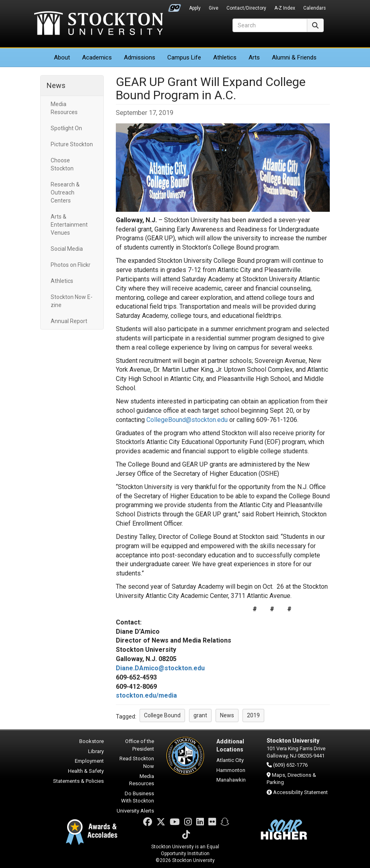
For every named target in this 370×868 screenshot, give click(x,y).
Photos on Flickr (71, 265)
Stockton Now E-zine (72, 301)
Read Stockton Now (137, 762)
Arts (254, 57)
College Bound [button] (162, 715)
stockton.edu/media (146, 695)
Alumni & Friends (294, 57)
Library (96, 751)
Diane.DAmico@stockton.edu (160, 668)
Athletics (225, 57)
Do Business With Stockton (138, 797)
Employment (89, 761)
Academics (97, 57)
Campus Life (184, 57)
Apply (195, 8)
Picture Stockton (72, 144)
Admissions (140, 57)
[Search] (270, 25)
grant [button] (200, 715)
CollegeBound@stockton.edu (187, 420)
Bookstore (91, 741)
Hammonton (231, 770)
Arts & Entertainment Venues (69, 225)
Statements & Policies (78, 781)
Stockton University (99, 24)
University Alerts (135, 811)
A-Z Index (285, 8)
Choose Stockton (62, 164)
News (56, 85)
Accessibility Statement (300, 792)
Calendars (314, 8)
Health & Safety (86, 771)
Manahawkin (231, 780)
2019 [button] (253, 715)
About (62, 57)
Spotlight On (66, 128)
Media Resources (64, 108)
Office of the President (140, 745)
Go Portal (175, 6)
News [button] (227, 715)
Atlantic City (230, 760)
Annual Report (69, 321)
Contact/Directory (246, 8)
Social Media (67, 249)
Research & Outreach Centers (65, 192)
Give (214, 8)
